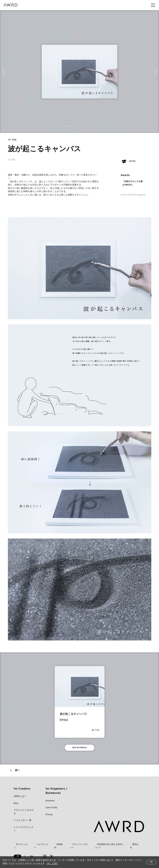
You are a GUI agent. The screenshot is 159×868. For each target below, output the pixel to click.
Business (50, 802)
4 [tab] (90, 126)
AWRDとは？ (20, 798)
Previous (3, 72)
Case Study (51, 809)
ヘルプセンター (40, 846)
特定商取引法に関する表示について (108, 846)
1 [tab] (69, 126)
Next (156, 72)
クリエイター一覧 (23, 822)
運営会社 (134, 846)
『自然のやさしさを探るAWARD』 (133, 183)
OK (151, 862)
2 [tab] (76, 126)
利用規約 (57, 846)
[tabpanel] (80, 72)
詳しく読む (53, 864)
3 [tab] (83, 126)
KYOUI (134, 161)
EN (32, 854)
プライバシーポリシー (76, 846)
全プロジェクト (21, 846)
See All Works (79, 748)
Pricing (49, 816)
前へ (17, 772)
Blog (16, 805)
